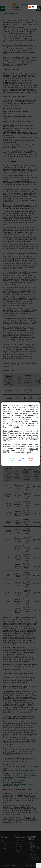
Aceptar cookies (12, 460)
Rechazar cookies (30, 460)
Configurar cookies (20, 460)
